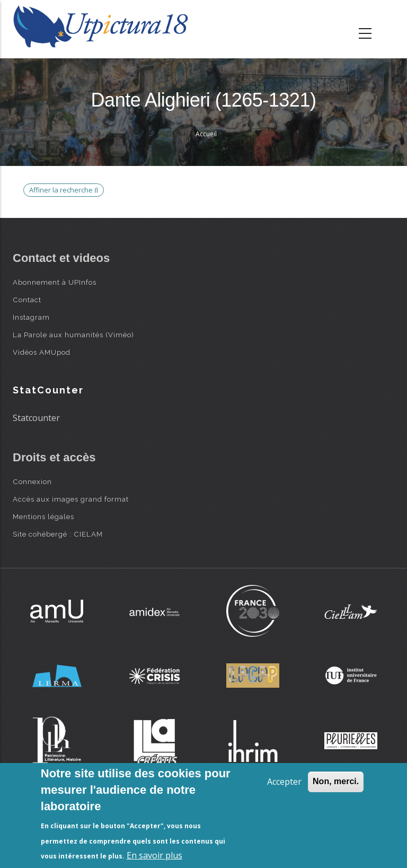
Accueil (206, 134)
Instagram (31, 317)
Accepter (284, 782)
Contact (27, 300)
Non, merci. (336, 781)
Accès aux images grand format (71, 499)
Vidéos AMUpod (42, 352)
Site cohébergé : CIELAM (58, 534)
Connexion (32, 481)
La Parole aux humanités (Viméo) (73, 335)
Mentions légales (43, 516)
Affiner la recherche (64, 190)
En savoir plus (154, 855)
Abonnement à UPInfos (55, 282)
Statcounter (36, 418)
